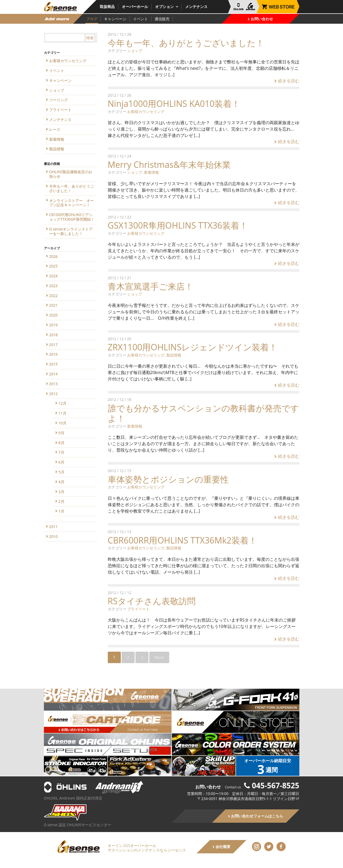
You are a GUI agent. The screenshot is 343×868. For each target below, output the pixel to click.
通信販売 (162, 19)
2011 (53, 527)
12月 (63, 403)
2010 (53, 536)
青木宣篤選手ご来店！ (150, 286)
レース (55, 129)
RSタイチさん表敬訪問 (152, 601)
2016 (53, 354)
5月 (61, 472)
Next (159, 657)
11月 (63, 413)
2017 (53, 345)
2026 (53, 256)
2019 (53, 325)
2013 (53, 384)
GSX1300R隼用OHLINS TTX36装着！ (178, 225)
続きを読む (287, 81)
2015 (53, 364)
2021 (53, 305)
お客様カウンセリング (146, 111)
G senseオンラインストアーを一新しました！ (71, 231)
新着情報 (151, 172)
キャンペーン (115, 19)
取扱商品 (107, 7)
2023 (53, 286)
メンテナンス (196, 7)
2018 (53, 335)
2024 (53, 276)
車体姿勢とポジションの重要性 (168, 479)
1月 (61, 511)
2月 (61, 501)
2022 (53, 296)
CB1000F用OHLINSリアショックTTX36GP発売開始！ (72, 217)
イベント (140, 19)
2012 (53, 394)
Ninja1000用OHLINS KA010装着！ (174, 104)
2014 (53, 374)
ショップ (135, 50)
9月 (61, 433)
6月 (61, 462)
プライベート (138, 609)
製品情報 (174, 355)
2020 (53, 315)
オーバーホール (135, 7)
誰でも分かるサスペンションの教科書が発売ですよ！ (203, 413)
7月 (61, 452)
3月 (61, 492)
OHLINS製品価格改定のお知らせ (71, 174)
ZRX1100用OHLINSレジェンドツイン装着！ (193, 347)
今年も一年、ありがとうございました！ (186, 43)
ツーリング (59, 100)
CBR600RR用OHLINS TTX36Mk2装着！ (182, 540)
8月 (61, 443)
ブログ (92, 19)
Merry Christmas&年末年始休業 (169, 165)
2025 (53, 266)
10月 (63, 423)
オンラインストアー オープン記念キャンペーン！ (72, 203)
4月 (61, 482)
